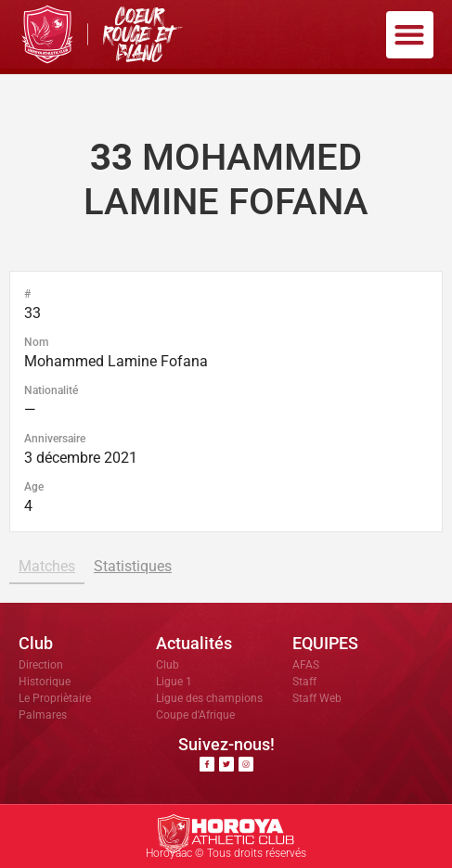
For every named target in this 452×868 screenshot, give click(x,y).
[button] (410, 35)
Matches (47, 566)
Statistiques (133, 566)
